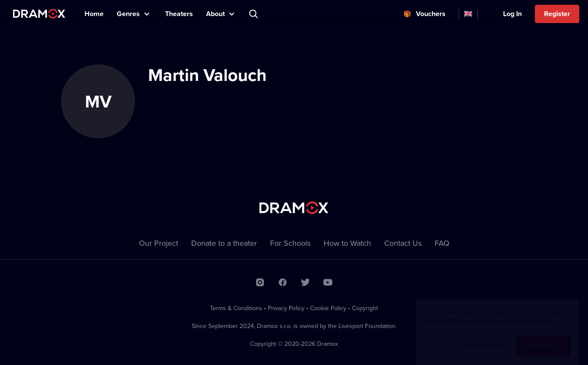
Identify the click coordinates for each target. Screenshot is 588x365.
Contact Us (403, 243)
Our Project (159, 243)
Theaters (179, 14)
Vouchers (431, 14)
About (215, 14)
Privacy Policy (286, 308)
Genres (128, 14)
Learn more (484, 337)
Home (94, 14)
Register (557, 14)
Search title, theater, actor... (254, 14)
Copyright (365, 308)
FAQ (442, 243)
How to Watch (347, 243)
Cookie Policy (328, 308)
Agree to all (543, 337)
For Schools (290, 243)
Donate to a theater (224, 243)
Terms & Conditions (236, 308)
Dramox (39, 14)
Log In (512, 14)
